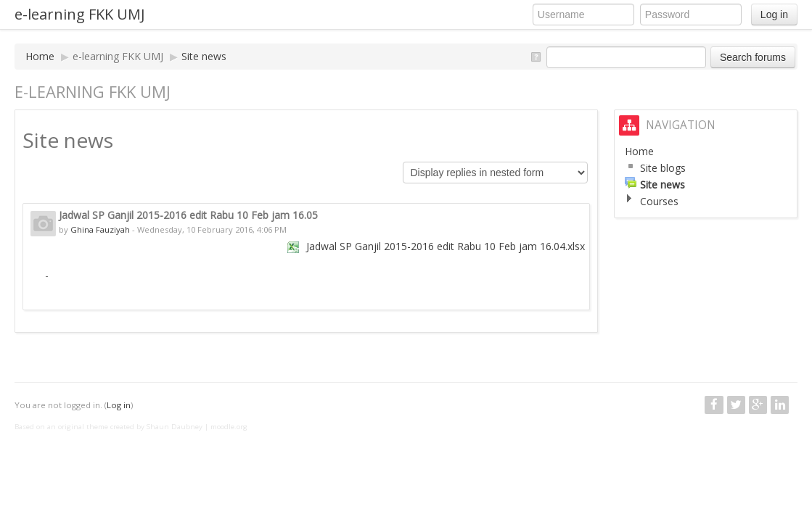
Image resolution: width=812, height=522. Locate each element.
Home (40, 56)
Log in (774, 14)
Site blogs (663, 168)
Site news (204, 56)
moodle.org (229, 427)
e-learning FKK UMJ (80, 14)
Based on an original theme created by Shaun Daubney (108, 427)
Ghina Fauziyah (100, 229)
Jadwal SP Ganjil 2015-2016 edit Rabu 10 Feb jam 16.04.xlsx (446, 246)
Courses (659, 201)
